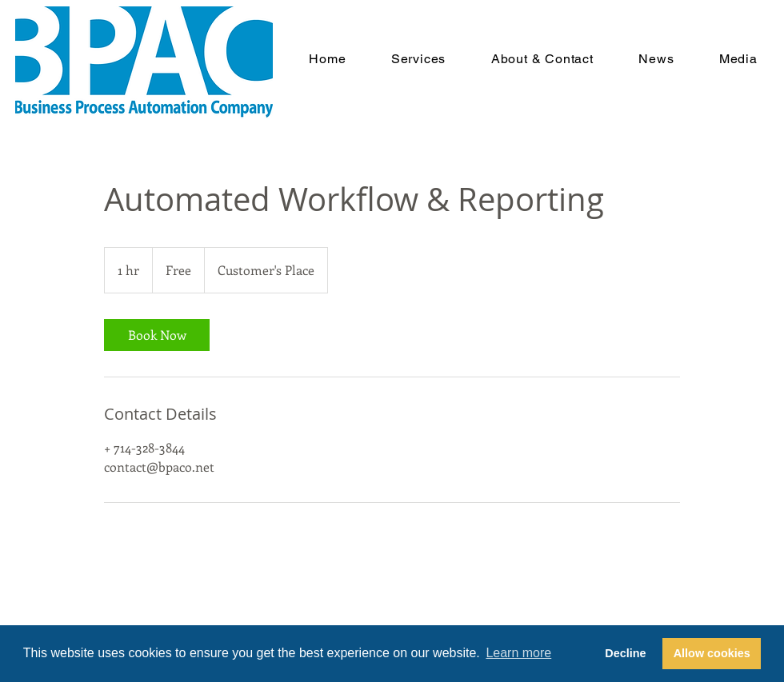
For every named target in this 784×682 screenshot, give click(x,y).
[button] (419, 59)
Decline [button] (625, 653)
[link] (157, 335)
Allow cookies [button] (712, 653)
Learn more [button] (518, 653)
